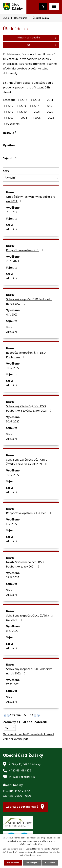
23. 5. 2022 (13, 578)
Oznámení (14, 124)
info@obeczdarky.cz (22, 777)
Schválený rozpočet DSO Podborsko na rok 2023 (29, 302)
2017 (36, 106)
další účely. (38, 844)
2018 (49, 106)
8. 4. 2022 (12, 631)
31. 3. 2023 (12, 212)
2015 (10, 106)
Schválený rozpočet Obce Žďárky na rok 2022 (29, 618)
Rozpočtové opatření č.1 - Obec (29, 513)
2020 (23, 112)
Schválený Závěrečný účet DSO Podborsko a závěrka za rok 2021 (29, 409)
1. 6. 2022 (12, 524)
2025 (38, 118)
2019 (10, 112)
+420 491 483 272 (20, 771)
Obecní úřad (21, 18)
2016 (23, 106)
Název (8, 133)
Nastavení (50, 863)
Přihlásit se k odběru (37, 38)
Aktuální (12, 230)
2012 (24, 100)
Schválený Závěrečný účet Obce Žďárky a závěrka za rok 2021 (27, 462)
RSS (42, 45)
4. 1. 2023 (12, 315)
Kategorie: (10, 100)
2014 (50, 100)
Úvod (6, 18)
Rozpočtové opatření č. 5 (25, 250)
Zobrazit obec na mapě (22, 807)
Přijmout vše (13, 863)
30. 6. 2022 (13, 368)
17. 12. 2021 (13, 685)
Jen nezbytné (32, 863)
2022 (50, 112)
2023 (10, 118)
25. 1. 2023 (12, 261)
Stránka (15, 715)
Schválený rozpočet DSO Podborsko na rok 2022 (29, 672)
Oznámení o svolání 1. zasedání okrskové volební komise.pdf (29, 737)
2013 (37, 100)
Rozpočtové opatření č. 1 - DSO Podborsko (26, 355)
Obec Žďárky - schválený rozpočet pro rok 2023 (31, 199)
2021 (37, 112)
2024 (24, 118)
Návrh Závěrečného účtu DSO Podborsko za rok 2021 (25, 565)
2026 (51, 118)
